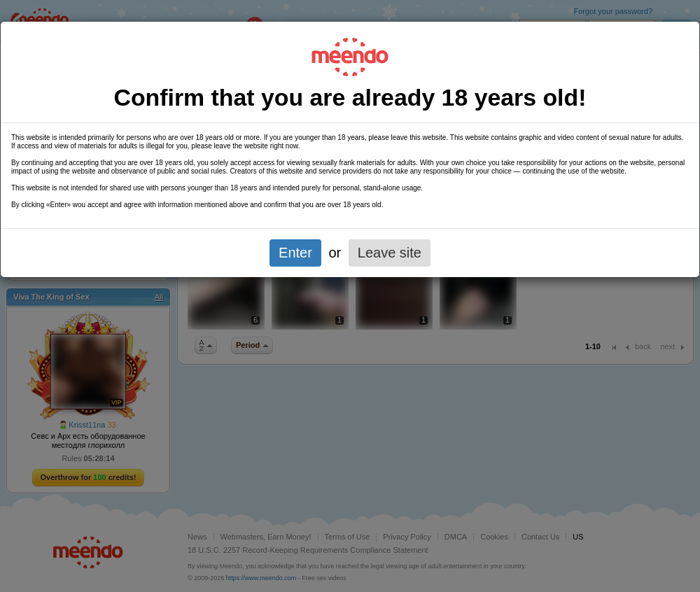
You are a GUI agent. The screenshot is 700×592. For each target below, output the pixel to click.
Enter (295, 253)
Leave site (390, 253)
